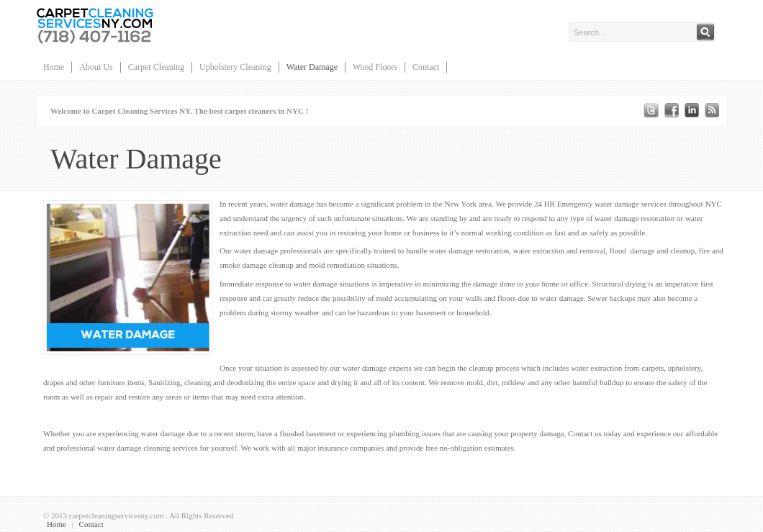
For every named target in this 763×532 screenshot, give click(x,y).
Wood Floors (375, 67)
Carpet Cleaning (156, 67)
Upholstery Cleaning (235, 67)
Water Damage (312, 67)
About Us (96, 67)
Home (54, 67)
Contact (426, 67)
